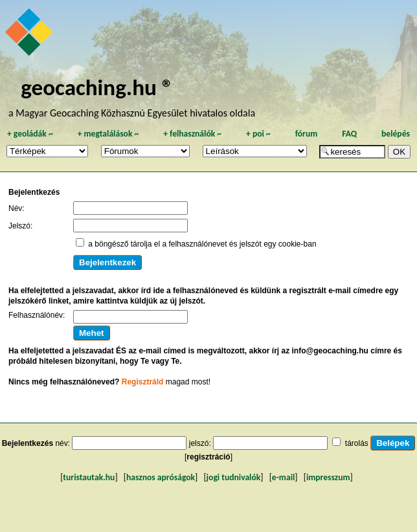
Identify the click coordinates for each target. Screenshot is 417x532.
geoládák (30, 134)
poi (258, 134)
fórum (307, 134)
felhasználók (192, 134)
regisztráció (208, 457)
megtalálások (108, 134)
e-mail (283, 477)
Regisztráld (143, 382)
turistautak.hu (89, 477)
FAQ (349, 134)
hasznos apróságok (161, 477)
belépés (396, 134)
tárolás (357, 443)
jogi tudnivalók (234, 477)
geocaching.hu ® (97, 87)
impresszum (328, 477)
